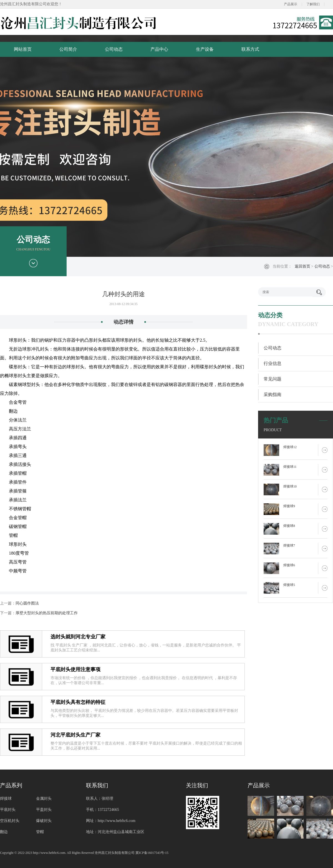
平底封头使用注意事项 (75, 669)
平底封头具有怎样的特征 (78, 702)
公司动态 (114, 49)
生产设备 (205, 49)
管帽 (40, 832)
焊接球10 (290, 486)
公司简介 (68, 49)
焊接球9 (289, 506)
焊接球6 (289, 565)
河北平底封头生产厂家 (75, 735)
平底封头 (8, 810)
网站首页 (23, 49)
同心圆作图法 (27, 603)
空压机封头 (10, 821)
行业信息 (273, 363)
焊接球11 (290, 467)
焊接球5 (289, 585)
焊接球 (6, 799)
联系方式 (250, 49)
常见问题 (273, 379)
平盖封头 (44, 810)
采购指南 (273, 394)
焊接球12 (290, 447)
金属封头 (44, 799)
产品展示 (291, 4)
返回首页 (302, 266)
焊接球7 (289, 545)
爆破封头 (44, 821)
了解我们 (313, 4)
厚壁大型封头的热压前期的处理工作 (47, 613)
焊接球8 (289, 526)
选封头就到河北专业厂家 (78, 637)
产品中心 (159, 49)
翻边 (4, 832)
